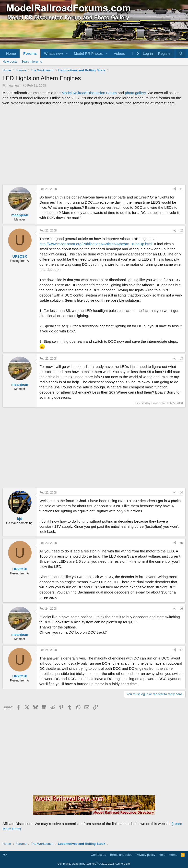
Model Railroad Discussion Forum (89, 93)
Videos (119, 53)
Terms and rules (121, 855)
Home (11, 53)
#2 (181, 231)
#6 (181, 609)
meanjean (14, 85)
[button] (67, 53)
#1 (181, 189)
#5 (181, 543)
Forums (30, 53)
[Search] (181, 53)
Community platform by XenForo (94, 864)
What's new (53, 53)
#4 (181, 493)
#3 (181, 359)
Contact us (98, 855)
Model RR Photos (88, 53)
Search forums (32, 61)
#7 (181, 650)
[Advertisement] (94, 145)
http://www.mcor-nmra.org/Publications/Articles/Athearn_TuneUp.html (96, 244)
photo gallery (135, 93)
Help (162, 855)
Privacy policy (146, 855)
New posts (10, 61)
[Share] (175, 189)
